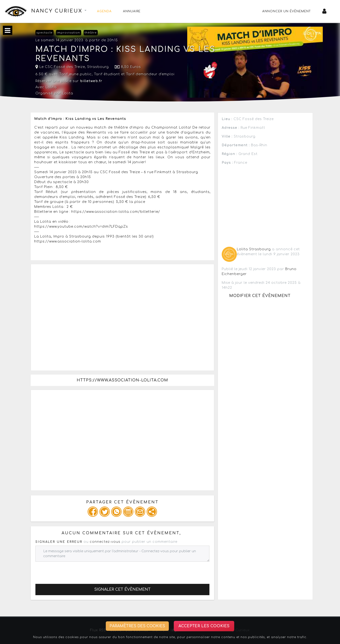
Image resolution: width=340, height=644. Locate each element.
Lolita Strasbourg (254, 249)
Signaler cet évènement (122, 590)
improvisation (68, 33)
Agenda (104, 11)
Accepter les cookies (204, 626)
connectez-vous (105, 542)
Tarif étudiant (107, 74)
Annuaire (132, 11)
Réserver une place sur (69, 81)
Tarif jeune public (76, 74)
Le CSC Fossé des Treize (60, 67)
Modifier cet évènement (260, 296)
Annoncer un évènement (287, 11)
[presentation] (71, 571)
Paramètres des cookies (137, 626)
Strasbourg (98, 67)
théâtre (91, 33)
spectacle (44, 33)
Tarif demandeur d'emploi (150, 74)
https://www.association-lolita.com (122, 380)
